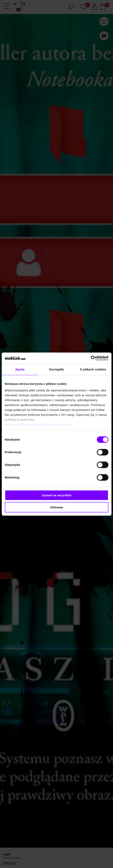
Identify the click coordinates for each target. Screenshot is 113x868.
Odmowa (56, 507)
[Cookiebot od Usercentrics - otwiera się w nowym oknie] (91, 358)
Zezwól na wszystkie (57, 495)
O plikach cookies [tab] (93, 369)
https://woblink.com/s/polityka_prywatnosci (38, 424)
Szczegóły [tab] (56, 369)
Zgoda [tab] (20, 369)
